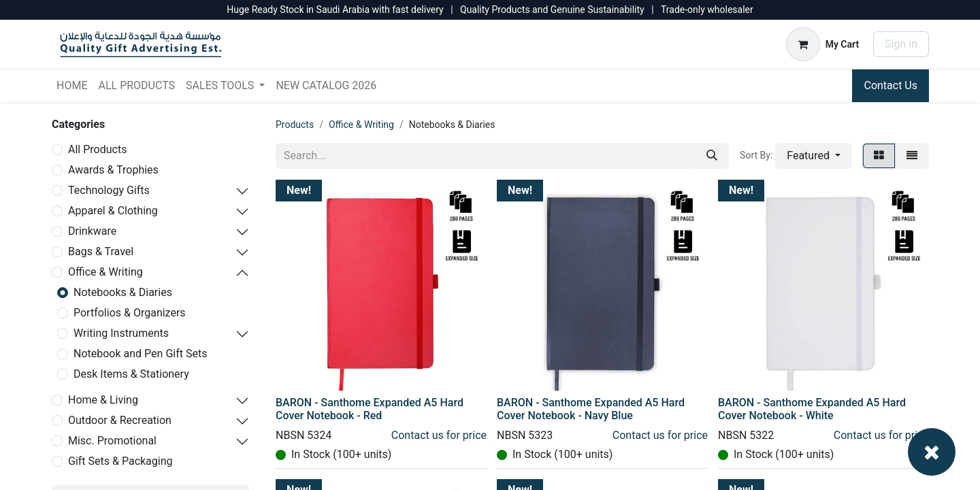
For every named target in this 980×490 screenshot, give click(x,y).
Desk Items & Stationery (131, 374)
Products (295, 125)
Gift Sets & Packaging (120, 461)
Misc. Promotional (112, 441)
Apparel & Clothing (113, 211)
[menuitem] (72, 86)
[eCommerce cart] (822, 44)
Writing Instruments (121, 333)
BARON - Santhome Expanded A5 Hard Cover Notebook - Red (370, 409)
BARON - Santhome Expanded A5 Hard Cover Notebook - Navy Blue (591, 409)
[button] (814, 156)
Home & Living (103, 400)
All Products (97, 149)
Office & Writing (105, 272)
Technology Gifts (109, 190)
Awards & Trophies (113, 170)
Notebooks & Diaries (123, 292)
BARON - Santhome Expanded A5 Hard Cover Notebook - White (812, 409)
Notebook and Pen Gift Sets (140, 354)
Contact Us (891, 85)
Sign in (901, 44)
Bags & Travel (101, 251)
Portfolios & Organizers (130, 313)
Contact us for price (439, 435)
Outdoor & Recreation (120, 420)
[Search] (712, 156)
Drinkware (92, 231)
